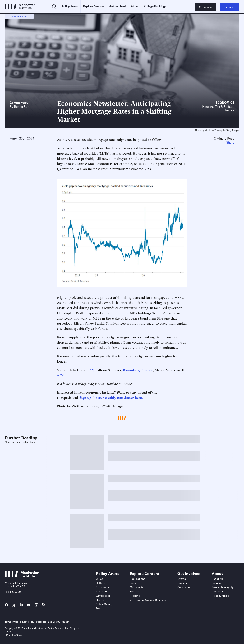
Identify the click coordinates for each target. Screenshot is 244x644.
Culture (100, 583)
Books (134, 583)
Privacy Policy (27, 622)
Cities (99, 579)
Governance (103, 596)
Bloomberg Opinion (138, 370)
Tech (99, 608)
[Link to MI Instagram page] (36, 606)
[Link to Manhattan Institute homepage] (22, 576)
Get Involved (118, 6)
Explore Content (94, 6)
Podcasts (135, 591)
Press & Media (220, 596)
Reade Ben (22, 107)
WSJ (92, 370)
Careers (182, 583)
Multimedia (137, 587)
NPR (60, 375)
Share (230, 142)
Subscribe (184, 587)
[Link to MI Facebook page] (6, 606)
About (135, 6)
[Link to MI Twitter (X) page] (14, 605)
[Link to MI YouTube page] (29, 605)
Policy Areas (70, 6)
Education (102, 591)
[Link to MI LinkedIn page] (21, 606)
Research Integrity (223, 587)
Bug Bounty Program (59, 622)
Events (182, 579)
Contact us (218, 591)
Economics (225, 103)
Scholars (217, 583)
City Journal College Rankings (148, 600)
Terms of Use (12, 622)
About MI (217, 579)
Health (100, 600)
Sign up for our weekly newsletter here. (111, 397)
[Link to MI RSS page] (44, 606)
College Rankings (155, 6)
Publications (137, 579)
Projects (135, 596)
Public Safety (104, 604)
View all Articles (20, 16)
